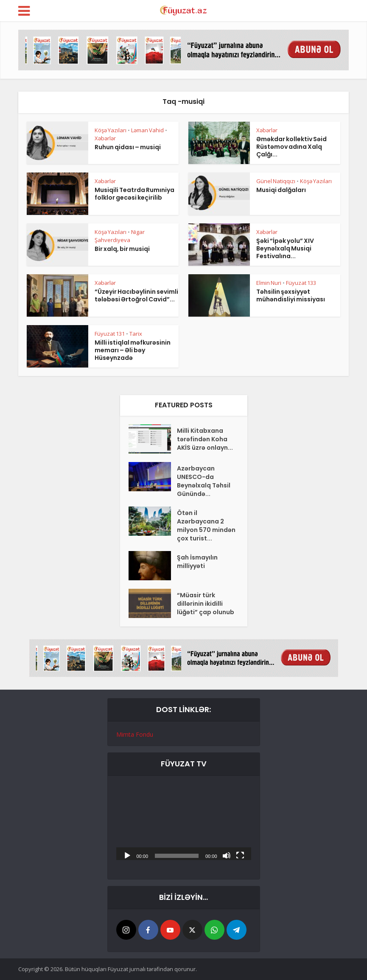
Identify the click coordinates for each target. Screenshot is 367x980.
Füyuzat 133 (301, 283)
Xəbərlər (105, 138)
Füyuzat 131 (110, 334)
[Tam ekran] (240, 855)
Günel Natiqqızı (276, 181)
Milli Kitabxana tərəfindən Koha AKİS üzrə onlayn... (205, 439)
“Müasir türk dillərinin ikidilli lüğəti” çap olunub (206, 604)
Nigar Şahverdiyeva (120, 236)
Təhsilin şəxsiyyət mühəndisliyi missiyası (291, 295)
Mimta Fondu (135, 734)
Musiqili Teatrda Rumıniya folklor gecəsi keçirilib (134, 194)
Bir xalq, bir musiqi (122, 249)
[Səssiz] (227, 855)
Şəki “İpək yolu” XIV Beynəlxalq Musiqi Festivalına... (285, 248)
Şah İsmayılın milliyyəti (197, 562)
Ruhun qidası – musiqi (128, 147)
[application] (184, 822)
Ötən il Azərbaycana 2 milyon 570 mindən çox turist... (206, 526)
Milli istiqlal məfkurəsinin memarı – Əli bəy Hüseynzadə (133, 350)
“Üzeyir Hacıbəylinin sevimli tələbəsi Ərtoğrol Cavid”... (136, 295)
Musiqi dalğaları (281, 190)
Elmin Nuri (269, 283)
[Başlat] (127, 855)
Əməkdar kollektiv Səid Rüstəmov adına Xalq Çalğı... (291, 147)
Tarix (136, 334)
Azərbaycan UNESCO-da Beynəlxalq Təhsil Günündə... (204, 481)
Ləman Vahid (147, 130)
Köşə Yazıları (111, 130)
